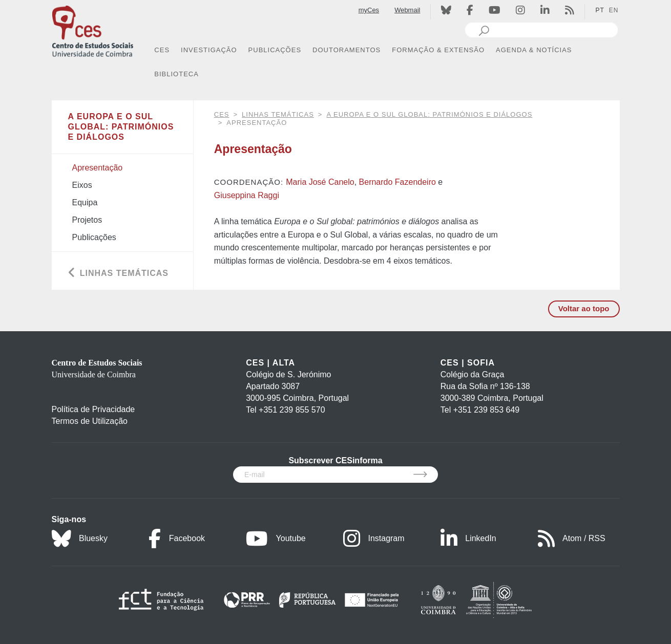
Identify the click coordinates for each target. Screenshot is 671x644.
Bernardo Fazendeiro (397, 182)
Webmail (407, 10)
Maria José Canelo (320, 182)
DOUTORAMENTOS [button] (347, 50)
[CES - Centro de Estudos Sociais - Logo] (93, 30)
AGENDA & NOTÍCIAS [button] (534, 50)
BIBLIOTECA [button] (176, 74)
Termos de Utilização (90, 421)
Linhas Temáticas (278, 114)
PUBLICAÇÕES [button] (275, 50)
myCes (369, 10)
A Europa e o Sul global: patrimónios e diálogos (429, 114)
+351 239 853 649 (486, 410)
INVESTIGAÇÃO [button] (209, 50)
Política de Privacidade (93, 409)
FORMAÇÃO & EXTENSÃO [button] (438, 50)
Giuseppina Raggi (247, 195)
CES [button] (162, 50)
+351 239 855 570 (292, 410)
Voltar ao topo (584, 308)
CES (222, 114)
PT (600, 10)
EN (614, 10)
